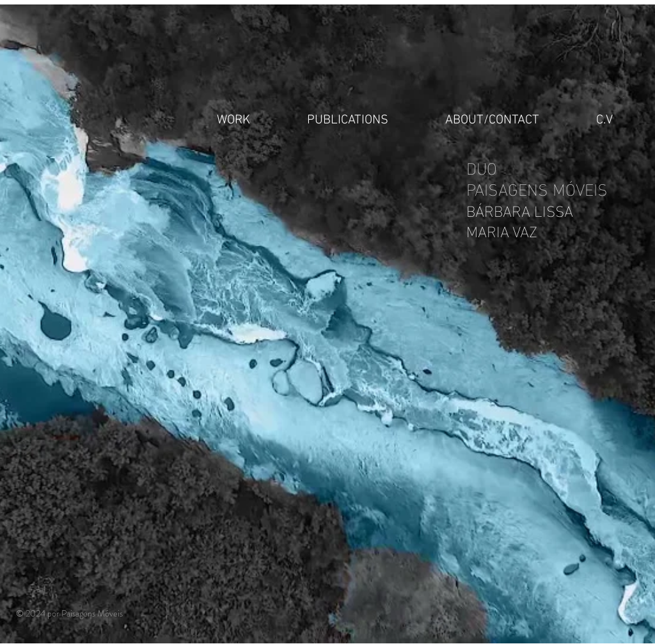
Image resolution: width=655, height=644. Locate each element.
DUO (484, 167)
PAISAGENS (509, 188)
